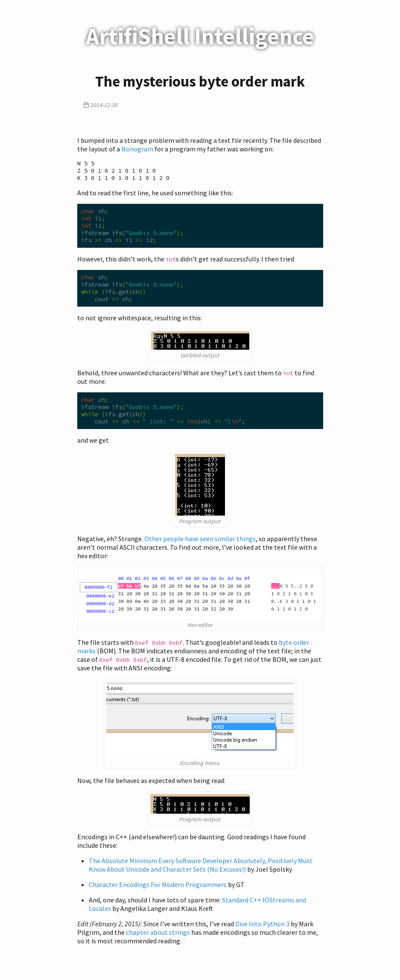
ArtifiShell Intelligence (200, 36)
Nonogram (137, 149)
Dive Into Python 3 (262, 931)
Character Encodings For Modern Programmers (158, 891)
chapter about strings (158, 939)
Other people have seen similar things (200, 545)
